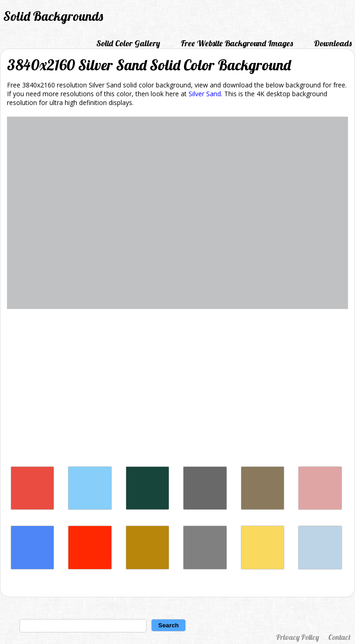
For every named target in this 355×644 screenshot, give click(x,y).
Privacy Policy (297, 637)
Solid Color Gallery (128, 43)
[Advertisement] (177, 390)
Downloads (333, 43)
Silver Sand (205, 94)
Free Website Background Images (237, 43)
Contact (339, 637)
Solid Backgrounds (53, 16)
